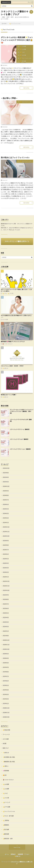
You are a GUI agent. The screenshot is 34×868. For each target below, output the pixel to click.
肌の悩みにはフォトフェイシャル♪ (15, 157)
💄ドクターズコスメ (7, 344)
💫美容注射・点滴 (8, 839)
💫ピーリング (6, 802)
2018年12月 (6, 708)
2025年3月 (6, 482)
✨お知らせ (5, 368)
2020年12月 (6, 640)
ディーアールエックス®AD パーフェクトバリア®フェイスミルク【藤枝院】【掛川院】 (22, 411)
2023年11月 (6, 532)
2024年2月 (6, 518)
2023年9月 (6, 541)
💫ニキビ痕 (23, 55)
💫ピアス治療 (6, 807)
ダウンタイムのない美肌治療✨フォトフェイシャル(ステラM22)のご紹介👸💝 (17, 40)
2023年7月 (6, 550)
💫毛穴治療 (23, 61)
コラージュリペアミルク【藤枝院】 (19, 439)
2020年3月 (6, 663)
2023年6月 (6, 554)
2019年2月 (6, 699)
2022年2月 (6, 627)
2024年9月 (6, 491)
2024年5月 (6, 509)
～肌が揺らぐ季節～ (9, 98)
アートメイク (6, 734)
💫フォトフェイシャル (26, 58)
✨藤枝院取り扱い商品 (9, 762)
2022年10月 (6, 590)
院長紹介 (13, 854)
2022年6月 (6, 608)
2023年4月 (6, 563)
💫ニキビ (22, 52)
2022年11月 (6, 586)
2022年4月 (6, 617)
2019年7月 (6, 676)
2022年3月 (6, 622)
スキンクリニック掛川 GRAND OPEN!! (12, 366)
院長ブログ (6, 748)
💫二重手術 (6, 820)
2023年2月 (6, 572)
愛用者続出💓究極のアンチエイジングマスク (13, 342)
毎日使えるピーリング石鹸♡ (9, 395)
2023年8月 (6, 545)
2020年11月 (6, 645)
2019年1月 (6, 704)
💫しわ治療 (23, 49)
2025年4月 (6, 477)
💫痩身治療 (6, 834)
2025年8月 (6, 473)
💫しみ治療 (23, 46)
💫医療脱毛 (6, 825)
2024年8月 (6, 495)
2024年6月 (6, 504)
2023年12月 (6, 527)
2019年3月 (6, 694)
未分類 (4, 743)
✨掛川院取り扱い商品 (9, 757)
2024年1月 (6, 523)
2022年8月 (6, 599)
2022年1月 (6, 631)
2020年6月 (6, 654)
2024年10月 (6, 486)
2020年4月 (6, 658)
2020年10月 (6, 649)
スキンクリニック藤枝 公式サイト (17, 241)
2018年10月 (6, 717)
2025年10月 (6, 468)
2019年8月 (6, 672)
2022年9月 (6, 595)
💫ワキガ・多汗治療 (8, 816)
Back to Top (17, 847)
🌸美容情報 (6, 771)
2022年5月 (6, 613)
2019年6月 (6, 681)
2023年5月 (6, 559)
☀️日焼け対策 (6, 730)
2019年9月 (6, 667)
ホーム (7, 854)
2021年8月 (6, 636)
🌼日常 (5, 775)
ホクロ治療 (5, 319)
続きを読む (26, 88)
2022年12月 (6, 581)
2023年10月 (6, 536)
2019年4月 (6, 690)
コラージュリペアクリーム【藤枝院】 (20, 429)
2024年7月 (6, 500)
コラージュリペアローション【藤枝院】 (21, 449)
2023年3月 (6, 568)
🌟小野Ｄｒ (6, 766)
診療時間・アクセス (24, 854)
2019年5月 (6, 685)
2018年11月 (6, 713)
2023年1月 (6, 577)
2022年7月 (6, 604)
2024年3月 (6, 513)
